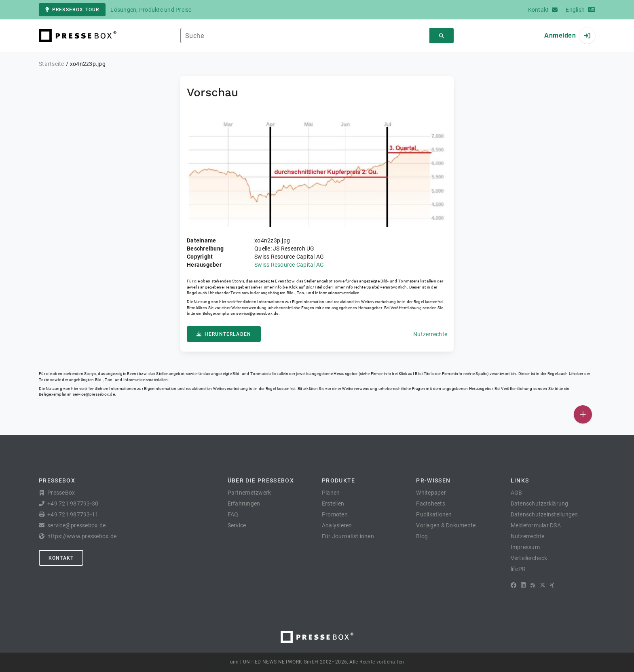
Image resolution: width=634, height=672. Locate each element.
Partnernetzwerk (249, 493)
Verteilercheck (529, 558)
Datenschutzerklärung (540, 503)
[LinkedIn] (523, 585)
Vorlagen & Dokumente (446, 525)
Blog (422, 536)
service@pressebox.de (257, 313)
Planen (331, 493)
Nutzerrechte (430, 334)
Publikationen (434, 514)
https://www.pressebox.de (82, 536)
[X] (543, 585)
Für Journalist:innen (348, 536)
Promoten (335, 514)
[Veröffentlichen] (583, 414)
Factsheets (431, 503)
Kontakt (61, 558)
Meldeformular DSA (536, 525)
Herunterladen (224, 334)
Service (237, 525)
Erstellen (333, 503)
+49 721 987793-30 (73, 503)
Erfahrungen (244, 503)
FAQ (233, 514)
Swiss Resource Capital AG (289, 265)
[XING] (552, 585)
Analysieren (337, 525)
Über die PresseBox (261, 480)
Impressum (525, 547)
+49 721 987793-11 (73, 514)
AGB (517, 493)
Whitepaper (431, 493)
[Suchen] (442, 36)
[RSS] (533, 585)
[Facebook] (514, 585)
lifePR (518, 569)
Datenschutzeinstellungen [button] (544, 514)
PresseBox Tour (72, 10)
